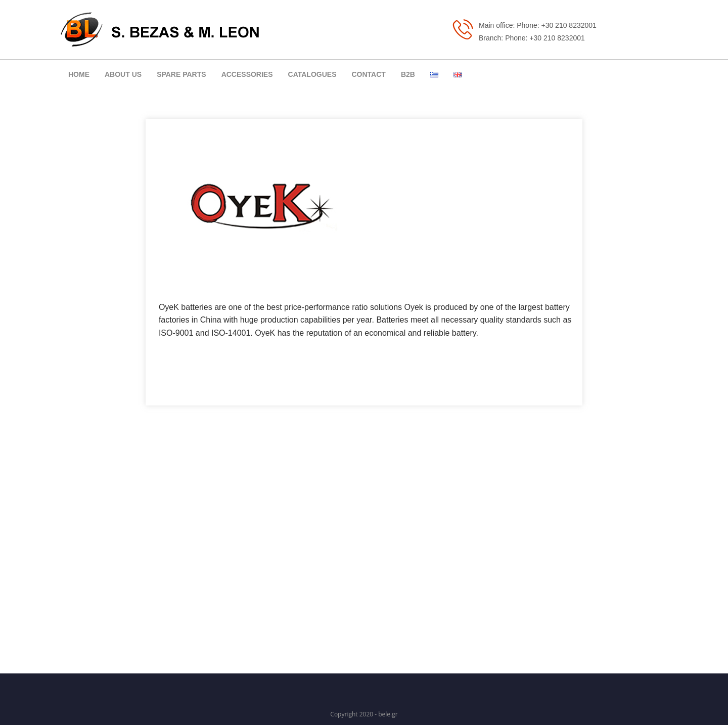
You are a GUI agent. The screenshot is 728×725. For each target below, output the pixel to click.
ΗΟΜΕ (79, 74)
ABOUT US (123, 74)
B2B (408, 74)
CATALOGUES (312, 74)
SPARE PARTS (181, 74)
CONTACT (368, 74)
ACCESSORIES (247, 74)
